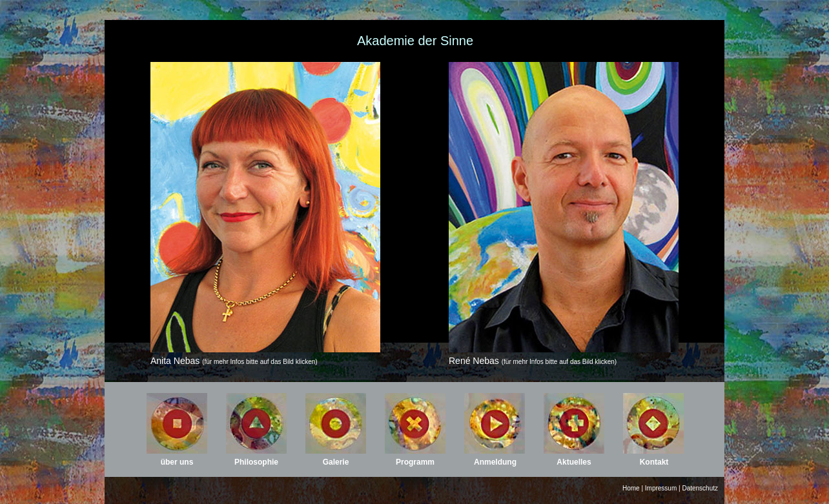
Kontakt (654, 462)
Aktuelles (574, 462)
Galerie (336, 462)
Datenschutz (700, 488)
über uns (177, 462)
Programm (415, 462)
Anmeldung (495, 462)
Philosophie (256, 462)
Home (631, 488)
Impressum (661, 488)
